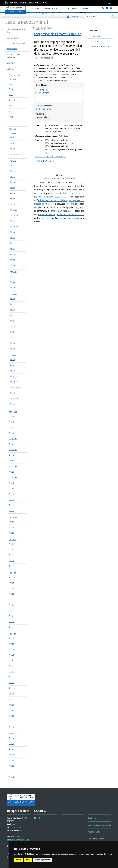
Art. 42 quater (15, 387)
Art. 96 (12, 749)
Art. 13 (13, 177)
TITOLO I (12, 79)
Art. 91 (12, 721)
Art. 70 (12, 599)
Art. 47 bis (13, 439)
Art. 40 (13, 360)
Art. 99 (12, 766)
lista (62, 12)
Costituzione (95, 41)
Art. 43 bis (14, 398)
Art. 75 (12, 627)
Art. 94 (12, 738)
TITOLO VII (13, 634)
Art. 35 (13, 326)
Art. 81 (12, 666)
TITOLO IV (13, 517)
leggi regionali (46, 12)
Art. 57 (12, 511)
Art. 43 (13, 393)
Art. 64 (12, 561)
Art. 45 (12, 416)
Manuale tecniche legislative (100, 46)
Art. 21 (13, 238)
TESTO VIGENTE (42, 90)
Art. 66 (12, 577)
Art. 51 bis (13, 477)
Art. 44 (13, 404)
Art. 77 (12, 644)
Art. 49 (12, 455)
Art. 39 (13, 349)
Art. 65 (12, 566)
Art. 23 (13, 249)
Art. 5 (11, 111)
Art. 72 (12, 611)
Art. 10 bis (14, 154)
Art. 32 (13, 310)
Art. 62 (12, 550)
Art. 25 (13, 260)
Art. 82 (12, 672)
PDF (44, 109)
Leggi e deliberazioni (70, 8)
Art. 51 (12, 472)
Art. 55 (12, 500)
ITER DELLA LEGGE (45, 161)
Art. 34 (13, 321)
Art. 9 (12, 143)
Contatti (10, 63)
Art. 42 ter (14, 382)
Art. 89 (12, 710)
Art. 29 (13, 288)
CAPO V (13, 355)
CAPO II (13, 161)
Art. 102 (12, 782)
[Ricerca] (97, 17)
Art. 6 (11, 117)
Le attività (56, 8)
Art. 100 (12, 771)
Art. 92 (12, 727)
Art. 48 (12, 444)
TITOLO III (13, 412)
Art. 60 (12, 533)
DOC (49, 109)
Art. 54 (12, 494)
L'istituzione (35, 8)
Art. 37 (13, 337)
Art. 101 (12, 777)
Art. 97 (12, 755)
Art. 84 (12, 683)
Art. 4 (11, 106)
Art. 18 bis (14, 215)
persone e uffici (74, 17)
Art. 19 (13, 221)
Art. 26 (13, 265)
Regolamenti (12, 49)
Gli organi (46, 8)
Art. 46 (12, 422)
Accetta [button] (19, 860)
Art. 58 (12, 522)
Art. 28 (13, 282)
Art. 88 (12, 705)
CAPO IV (13, 294)
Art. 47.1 (12, 433)
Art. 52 (12, 483)
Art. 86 (12, 694)
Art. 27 (13, 276)
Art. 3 (11, 95)
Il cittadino (85, 8)
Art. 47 (12, 427)
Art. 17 (13, 199)
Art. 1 (11, 84)
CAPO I (13, 133)
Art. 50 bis (13, 466)
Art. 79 (12, 655)
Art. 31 (13, 304)
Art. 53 (12, 488)
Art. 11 (13, 165)
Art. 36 (13, 332)
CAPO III (13, 272)
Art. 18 (13, 204)
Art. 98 (12, 760)
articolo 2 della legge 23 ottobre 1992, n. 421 (61, 214)
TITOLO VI (13, 573)
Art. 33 (13, 315)
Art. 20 (13, 232)
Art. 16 (13, 193)
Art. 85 (12, 688)
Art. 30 (13, 299)
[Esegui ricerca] (113, 16)
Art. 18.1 (13, 210)
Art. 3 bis (12, 100)
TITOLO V (13, 540)
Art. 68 (12, 588)
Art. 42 (13, 371)
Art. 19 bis (14, 227)
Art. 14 (13, 182)
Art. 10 (13, 149)
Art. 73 (12, 616)
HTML (38, 109)
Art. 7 (11, 122)
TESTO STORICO (42, 93)
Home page (34, 12)
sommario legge (72, 12)
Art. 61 (12, 544)
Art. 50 (12, 461)
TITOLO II (12, 129)
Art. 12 (13, 171)
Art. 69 (12, 594)
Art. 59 (12, 527)
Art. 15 (13, 188)
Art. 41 (13, 365)
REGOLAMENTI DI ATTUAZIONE (51, 157)
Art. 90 (12, 716)
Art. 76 (12, 638)
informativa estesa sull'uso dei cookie (97, 854)
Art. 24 (13, 254)
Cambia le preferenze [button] (42, 860)
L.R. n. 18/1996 (14, 75)
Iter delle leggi (95, 36)
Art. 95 (12, 744)
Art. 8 (12, 138)
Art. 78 (12, 649)
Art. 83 (12, 677)
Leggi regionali (12, 38)
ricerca (56, 12)
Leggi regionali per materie (17, 43)
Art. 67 (12, 583)
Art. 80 (12, 660)
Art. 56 (12, 505)
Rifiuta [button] (28, 860)
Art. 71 (12, 605)
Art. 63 (12, 555)
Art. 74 (12, 622)
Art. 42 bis (14, 376)
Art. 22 (13, 243)
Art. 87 (12, 699)
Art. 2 (11, 89)
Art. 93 (12, 733)
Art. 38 (13, 343)
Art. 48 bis (13, 450)
